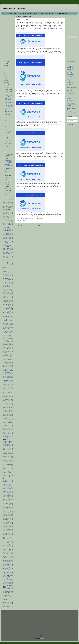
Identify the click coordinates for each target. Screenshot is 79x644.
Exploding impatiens (8, 326)
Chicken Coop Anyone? (8, 146)
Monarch (11, 422)
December (8, 89)
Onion (4, 458)
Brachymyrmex (5, 252)
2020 (5, 67)
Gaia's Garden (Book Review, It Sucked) (9, 128)
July (6, 181)
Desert (4, 307)
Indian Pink (9, 383)
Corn (11, 299)
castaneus (11, 277)
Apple (10, 216)
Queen (9, 498)
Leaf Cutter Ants (6, 399)
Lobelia (12, 407)
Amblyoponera (8, 204)
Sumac (10, 552)
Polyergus (4, 483)
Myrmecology (5, 436)
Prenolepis (5, 489)
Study (10, 549)
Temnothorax (5, 567)
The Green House (10, 570)
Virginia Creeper (6, 590)
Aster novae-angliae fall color (8, 137)
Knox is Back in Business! (8, 169)
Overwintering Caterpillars (8, 132)
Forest (4, 343)
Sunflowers (5, 556)
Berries (5, 231)
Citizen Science (5, 284)
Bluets (6, 244)
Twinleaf (7, 581)
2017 (5, 73)
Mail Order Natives (71, 86)
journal (12, 393)
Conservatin (5, 296)
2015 (5, 77)
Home (4, 13)
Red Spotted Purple (8, 505)
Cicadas (10, 282)
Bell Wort (7, 229)
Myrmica (11, 436)
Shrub (11, 522)
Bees (4, 228)
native (11, 438)
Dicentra (4, 308)
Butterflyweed (11, 262)
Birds (8, 232)
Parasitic (4, 460)
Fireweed (11, 331)
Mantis (11, 410)
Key (10, 394)
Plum (9, 479)
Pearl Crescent (6, 467)
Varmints (4, 584)
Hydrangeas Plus (70, 82)
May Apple (5, 414)
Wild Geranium (10, 595)
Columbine (5, 294)
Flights (4, 335)
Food (9, 342)
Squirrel (4, 540)
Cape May (8, 276)
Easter (4, 317)
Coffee (9, 289)
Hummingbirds (10, 378)
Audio (12, 223)
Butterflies (5, 261)
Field (7, 331)
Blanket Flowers (6, 240)
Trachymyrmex (9, 572)
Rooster (4, 513)
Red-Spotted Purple (7, 506)
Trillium (11, 575)
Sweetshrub (8, 562)
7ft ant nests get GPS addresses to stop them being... (9, 155)
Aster (9, 222)
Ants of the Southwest (7, 211)
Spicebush (5, 535)
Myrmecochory (6, 434)
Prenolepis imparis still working (9, 121)
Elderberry (11, 321)
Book (4, 247)
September (8, 177)
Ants (7, 209)
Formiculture (69, 63)
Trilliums (8, 577)
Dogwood (11, 311)
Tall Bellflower (7, 563)
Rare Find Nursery (71, 104)
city (11, 284)
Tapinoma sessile (6, 566)
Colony (6, 291)
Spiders (10, 535)
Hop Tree (4, 374)
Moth (3, 428)
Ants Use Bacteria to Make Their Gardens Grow (9, 107)
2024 (5, 63)
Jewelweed (6, 391)
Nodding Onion (6, 450)
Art (5, 222)
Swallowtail (5, 558)
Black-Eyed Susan (7, 239)
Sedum (4, 518)
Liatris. (4, 405)
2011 (5, 84)
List (3, 407)
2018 (5, 71)
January (7, 192)
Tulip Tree (10, 578)
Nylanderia (11, 454)
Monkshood (5, 425)
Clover (4, 288)
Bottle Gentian (10, 248)
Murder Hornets (6, 432)
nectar (12, 443)
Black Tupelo (8, 237)
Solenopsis (5, 528)
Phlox (10, 473)
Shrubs (4, 524)
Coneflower (5, 295)
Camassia (4, 266)
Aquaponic (5, 218)
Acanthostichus (5, 200)
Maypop (10, 414)
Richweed (4, 512)
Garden (4, 353)
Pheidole (6, 473)
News (4, 448)
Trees (4, 575)
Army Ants (4, 220)
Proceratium (5, 494)
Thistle (5, 571)
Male (7, 410)
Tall (12, 562)
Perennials (5, 469)
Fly (7, 340)
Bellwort (12, 229)
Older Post (60, 225)
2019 (5, 69)
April (6, 187)
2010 (5, 86)
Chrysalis (5, 282)
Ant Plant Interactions (62, 13)
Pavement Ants (5, 464)
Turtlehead (11, 580)
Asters (4, 223)
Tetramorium (7, 568)
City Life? (7, 158)
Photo (4, 474)
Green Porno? (8, 134)
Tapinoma (9, 564)
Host (4, 375)
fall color (7, 327)
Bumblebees (6, 258)
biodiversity (11, 231)
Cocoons (4, 289)
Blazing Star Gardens (71, 71)
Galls (3, 351)
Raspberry (11, 501)
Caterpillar (7, 278)
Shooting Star (9, 521)
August (7, 179)
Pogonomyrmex (5, 480)
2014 (5, 78)
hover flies (9, 375)
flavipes (8, 333)
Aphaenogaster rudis (7, 215)
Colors (8, 292)
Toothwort (10, 571)
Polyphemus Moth (7, 484)
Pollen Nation (70, 97)
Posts (69, 118)
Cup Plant (8, 303)
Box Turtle (9, 251)
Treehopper (9, 574)
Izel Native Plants (71, 84)
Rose (9, 513)
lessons (4, 403)
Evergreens (11, 323)
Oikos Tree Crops (71, 93)
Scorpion (10, 517)
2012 (5, 82)
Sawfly (4, 516)
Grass (4, 364)
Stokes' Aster (9, 545)
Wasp (12, 591)
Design (9, 307)
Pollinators (5, 482)
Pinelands (4, 475)
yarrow (4, 605)
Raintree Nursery (70, 102)
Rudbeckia (10, 514)
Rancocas (10, 499)
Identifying (5, 380)
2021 (5, 65)
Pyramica (4, 498)
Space (8, 532)
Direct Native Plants (71, 76)
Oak (6, 455)
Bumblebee (5, 256)
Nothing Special (8, 143)
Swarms (6, 560)
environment (8, 322)
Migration (8, 417)
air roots (10, 201)
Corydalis (4, 300)
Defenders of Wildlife (8, 151)
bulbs (10, 255)
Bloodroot (5, 243)
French (10, 349)
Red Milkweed (10, 503)
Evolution (6, 325)
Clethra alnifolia (6, 286)
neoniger (4, 446)
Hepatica (11, 365)
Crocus (11, 302)
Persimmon (5, 471)
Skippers (9, 524)
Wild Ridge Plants (71, 111)
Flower (9, 335)
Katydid (6, 394)
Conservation (5, 298)
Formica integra (5, 346)
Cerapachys (5, 281)
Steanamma (8, 541)
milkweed (5, 418)
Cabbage (4, 265)
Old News (10, 456)
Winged (12, 600)
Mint (8, 421)
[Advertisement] (8, 37)
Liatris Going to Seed (8, 124)
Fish (4, 333)
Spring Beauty (6, 539)
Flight (10, 334)
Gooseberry (5, 363)
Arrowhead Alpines (71, 69)
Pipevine (10, 475)
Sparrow (11, 532)
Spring (12, 536)
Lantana (4, 397)
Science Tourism (10, 516)
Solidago (11, 528)
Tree (3, 574)
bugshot (4, 255)
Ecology (4, 319)
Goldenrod (10, 360)
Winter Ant (11, 601)
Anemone (10, 205)
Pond (4, 486)
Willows (7, 600)
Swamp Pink (10, 559)
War (8, 591)
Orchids (4, 459)
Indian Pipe (5, 384)
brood (12, 252)
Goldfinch (8, 361)
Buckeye (6, 254)
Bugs (10, 254)
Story (4, 547)
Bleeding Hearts (6, 241)
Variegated (10, 582)
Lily (3, 406)
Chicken (10, 281)
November (8, 91)
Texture (4, 570)
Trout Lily (4, 578)
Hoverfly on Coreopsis (8, 172)
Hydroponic (8, 379)
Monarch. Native (8, 424)
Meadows (11, 416)
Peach (10, 466)
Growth (10, 364)
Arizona (10, 219)
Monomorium (5, 427)
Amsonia (4, 205)
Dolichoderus (8, 312)
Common (10, 294)
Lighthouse (9, 405)
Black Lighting (10, 235)
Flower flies (5, 337)
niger (10, 448)
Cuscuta (10, 306)
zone (8, 606)
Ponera (8, 486)
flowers (10, 338)
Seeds (24, 220)
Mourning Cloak (5, 430)
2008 (5, 195)
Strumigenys (5, 549)
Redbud (4, 507)
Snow (10, 527)
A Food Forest (8, 119)
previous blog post (21, 96)
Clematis (10, 285)
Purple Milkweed (6, 497)
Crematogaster (5, 302)
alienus (4, 202)
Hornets (10, 374)
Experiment (11, 325)
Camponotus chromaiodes (8, 273)
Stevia (6, 148)
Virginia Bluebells (6, 589)
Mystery (5, 438)
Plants (11, 477)
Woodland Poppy (6, 604)
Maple (6, 412)
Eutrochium (5, 323)
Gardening (5, 354)
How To (4, 376)
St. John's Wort (10, 540)
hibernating (5, 368)
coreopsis (5, 299)
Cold (12, 289)
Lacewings (4, 395)
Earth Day (9, 315)
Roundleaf (4, 514)
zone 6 (12, 606)
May (41, 28)
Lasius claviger (5, 398)
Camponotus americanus (8, 269)
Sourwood (8, 529)
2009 (5, 88)
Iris (5, 386)
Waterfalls (11, 593)
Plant (3, 477)
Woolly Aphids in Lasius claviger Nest (9, 166)
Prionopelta (9, 493)
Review (4, 509)
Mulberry (10, 431)
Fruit (3, 350)
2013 (5, 80)
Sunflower (9, 555)
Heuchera (8, 367)
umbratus (4, 582)
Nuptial (10, 451)
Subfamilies (5, 551)
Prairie (7, 487)
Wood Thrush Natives (71, 113)
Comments (71, 121)
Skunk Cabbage (6, 525)
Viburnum (4, 585)
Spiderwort (5, 536)
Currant (4, 304)
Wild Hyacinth (7, 597)
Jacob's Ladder (6, 387)
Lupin (4, 410)
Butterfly (4, 262)
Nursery (4, 454)
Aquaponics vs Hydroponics (8, 99)
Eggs (9, 319)
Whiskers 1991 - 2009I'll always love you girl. (9, 161)
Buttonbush (7, 263)
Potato (12, 486)
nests (10, 446)
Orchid (9, 458)
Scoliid (5, 517)
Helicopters (5, 365)
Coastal (9, 288)
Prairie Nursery (26, 92)
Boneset (10, 245)
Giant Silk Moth (6, 355)
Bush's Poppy (6, 259)
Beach (4, 226)
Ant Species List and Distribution (31, 13)
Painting (9, 459)
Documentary (5, 311)
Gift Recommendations (9, 102)
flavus (12, 333)
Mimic (4, 421)
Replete (10, 508)
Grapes (10, 363)
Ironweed (9, 386)
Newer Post (20, 225)
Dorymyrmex (5, 314)
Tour (3, 572)
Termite (11, 567)
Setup (4, 521)
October (7, 175)
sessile (10, 520)
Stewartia (10, 543)
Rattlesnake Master (8, 502)
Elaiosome (5, 321)
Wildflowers (10, 598)
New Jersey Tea (7, 447)
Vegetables (10, 584)
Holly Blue (11, 368)
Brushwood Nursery (71, 74)
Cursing (4, 306)
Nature (6, 443)
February (7, 190)
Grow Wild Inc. (70, 81)
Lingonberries (9, 406)
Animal (4, 206)
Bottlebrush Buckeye (8, 250)
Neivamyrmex (8, 444)
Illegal (4, 382)
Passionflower (8, 463)
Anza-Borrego (5, 212)
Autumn (10, 225)
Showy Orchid (5, 522)
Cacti (10, 265)
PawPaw (6, 466)
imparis (7, 382)
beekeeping (9, 226)
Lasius (9, 397)
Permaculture (5, 470)
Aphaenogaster (6, 214)
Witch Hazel (8, 602)
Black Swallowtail (9, 236)
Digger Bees (9, 308)
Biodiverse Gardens (14, 8)
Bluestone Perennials (71, 73)
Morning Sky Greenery (69, 91)
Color (12, 291)
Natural (12, 441)
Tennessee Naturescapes (70, 106)
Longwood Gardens (8, 409)
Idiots (11, 380)
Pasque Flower (10, 462)
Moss (10, 427)
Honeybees (10, 371)
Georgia (10, 354)
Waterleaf (6, 594)
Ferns (4, 331)
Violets (9, 587)
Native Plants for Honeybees (47, 13)
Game (9, 351)
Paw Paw (11, 464)
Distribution (5, 310)
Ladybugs (10, 395)
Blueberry (11, 243)
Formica (9, 343)
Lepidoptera (6, 402)
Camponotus (5, 267)
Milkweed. (4, 420)
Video (11, 585)
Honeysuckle (8, 372)
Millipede (10, 420)
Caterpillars (5, 280)
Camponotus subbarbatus (8, 274)
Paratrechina (11, 460)
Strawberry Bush (6, 548)
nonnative (5, 451)
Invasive (11, 384)
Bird (4, 232)
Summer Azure (5, 554)
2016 (5, 75)
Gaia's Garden (9, 350)
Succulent (11, 551)
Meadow (4, 416)
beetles (11, 228)
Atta (8, 223)
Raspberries (5, 501)
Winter (5, 601)
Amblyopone (11, 202)
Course (10, 300)
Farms (10, 330)
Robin (10, 512)
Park (5, 462)
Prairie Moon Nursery (71, 98)
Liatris (21, 220)
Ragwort (4, 499)
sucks (5, 552)
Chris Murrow (19, 635)
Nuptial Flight (6, 452)
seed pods (10, 518)
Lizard (7, 407)
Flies (5, 334)
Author (5, 225)
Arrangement (11, 220)
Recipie (4, 503)
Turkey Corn (5, 580)
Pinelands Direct (70, 95)
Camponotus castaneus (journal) (8, 116)
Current (10, 304)
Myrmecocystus (5, 435)
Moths (9, 428)
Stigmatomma (5, 544)
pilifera (9, 474)
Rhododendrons (8, 510)
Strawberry (9, 547)
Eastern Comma (10, 317)
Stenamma (4, 543)
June (6, 183)
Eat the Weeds (8, 110)
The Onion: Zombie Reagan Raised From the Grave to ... (9, 95)
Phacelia (11, 471)
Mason (9, 413)
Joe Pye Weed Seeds (8, 141)
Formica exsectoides (7, 344)
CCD (10, 280)
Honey (6, 369)
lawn (11, 398)
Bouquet (4, 251)
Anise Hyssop (10, 206)
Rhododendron (10, 509)
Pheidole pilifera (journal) (8, 112)
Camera (10, 266)
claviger (4, 285)
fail (3, 327)
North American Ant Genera (14, 13)
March (7, 188)
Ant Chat (6, 208)
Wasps (6, 593)
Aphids (4, 216)
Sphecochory (8, 533)
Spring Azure (8, 537)
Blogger (42, 639)
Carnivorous (5, 277)
